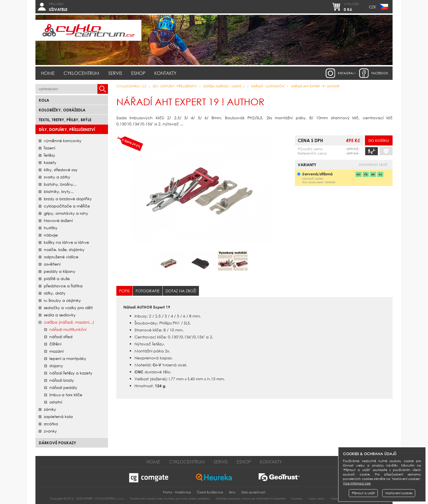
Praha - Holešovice (177, 492)
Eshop (138, 73)
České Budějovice (210, 492)
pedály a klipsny (60, 271)
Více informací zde (357, 483)
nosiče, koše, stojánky (64, 249)
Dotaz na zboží (181, 291)
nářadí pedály (63, 387)
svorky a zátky (57, 177)
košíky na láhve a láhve (66, 242)
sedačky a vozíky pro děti (68, 308)
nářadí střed (61, 337)
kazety (50, 162)
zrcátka (51, 424)
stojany (56, 366)
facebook (380, 73)
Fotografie (148, 291)
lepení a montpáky (68, 358)
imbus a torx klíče (66, 395)
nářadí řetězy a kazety (71, 373)
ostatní (56, 402)
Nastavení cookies (399, 493)
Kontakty (165, 73)
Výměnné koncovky (63, 141)
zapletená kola (58, 416)
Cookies (297, 499)
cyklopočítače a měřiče (67, 206)
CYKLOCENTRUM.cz (131, 86)
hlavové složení (58, 220)
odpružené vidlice (61, 257)
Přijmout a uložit (363, 493)
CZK (372, 7)
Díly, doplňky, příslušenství (67, 129)
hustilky (51, 228)
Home (48, 73)
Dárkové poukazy (57, 443)
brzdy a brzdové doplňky (68, 199)
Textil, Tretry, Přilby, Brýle (65, 120)
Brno (232, 492)
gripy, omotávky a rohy (66, 213)
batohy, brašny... (60, 184)
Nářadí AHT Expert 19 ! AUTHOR (315, 86)
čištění (55, 344)
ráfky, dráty (55, 293)
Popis (124, 291)
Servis (115, 73)
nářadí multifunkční (68, 329)
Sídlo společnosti (253, 492)
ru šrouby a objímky (62, 300)
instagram (347, 73)
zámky (50, 409)
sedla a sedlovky (60, 315)
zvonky (50, 431)
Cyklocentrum (81, 73)
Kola (44, 100)
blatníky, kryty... (59, 191)
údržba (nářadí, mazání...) (69, 322)
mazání (56, 351)
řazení (50, 148)
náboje (51, 235)
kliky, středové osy (61, 170)
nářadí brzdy (62, 380)
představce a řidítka (63, 286)
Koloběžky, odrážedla (62, 110)
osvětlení (52, 264)
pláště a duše (57, 279)
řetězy (50, 155)
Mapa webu (316, 499)
